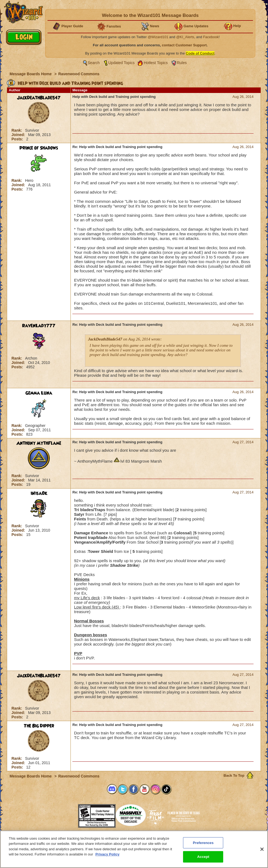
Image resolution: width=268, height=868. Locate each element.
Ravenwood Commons (79, 74)
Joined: (19, 135)
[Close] (262, 849)
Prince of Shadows (39, 148)
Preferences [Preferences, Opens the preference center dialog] (203, 843)
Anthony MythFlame (39, 443)
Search (94, 63)
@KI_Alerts (185, 37)
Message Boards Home (31, 74)
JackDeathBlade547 (39, 98)
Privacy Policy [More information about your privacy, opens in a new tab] (107, 854)
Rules (182, 63)
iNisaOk (39, 493)
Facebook (211, 37)
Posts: (18, 139)
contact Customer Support (184, 45)
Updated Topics (122, 63)
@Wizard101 (158, 37)
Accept (203, 857)
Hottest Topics (156, 63)
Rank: (17, 130)
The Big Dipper (39, 726)
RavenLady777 (39, 326)
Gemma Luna (39, 393)
